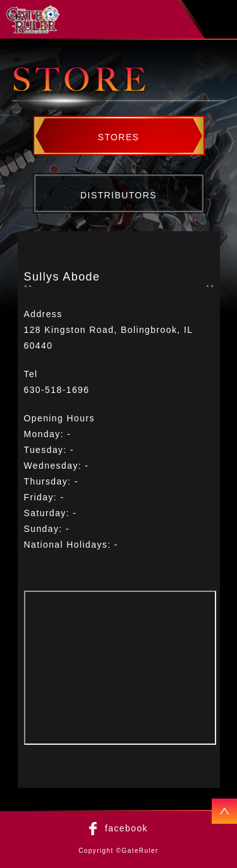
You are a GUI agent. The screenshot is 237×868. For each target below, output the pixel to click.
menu (222, 20)
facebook (126, 828)
